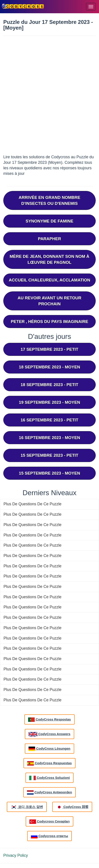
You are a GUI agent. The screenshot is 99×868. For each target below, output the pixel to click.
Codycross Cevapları (49, 822)
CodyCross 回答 (72, 807)
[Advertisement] (49, 97)
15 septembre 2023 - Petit (49, 455)
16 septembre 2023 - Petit (49, 420)
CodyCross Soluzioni (49, 778)
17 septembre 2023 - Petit (49, 349)
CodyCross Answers (49, 734)
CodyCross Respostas (49, 720)
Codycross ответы (49, 836)
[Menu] (91, 7)
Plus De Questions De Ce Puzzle (32, 504)
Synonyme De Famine (49, 221)
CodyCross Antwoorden (49, 793)
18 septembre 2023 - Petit (49, 385)
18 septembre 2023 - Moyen (49, 367)
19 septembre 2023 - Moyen (49, 402)
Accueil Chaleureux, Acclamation (49, 280)
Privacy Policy (16, 855)
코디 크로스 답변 (27, 807)
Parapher (49, 239)
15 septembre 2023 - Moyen (49, 473)
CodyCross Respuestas (49, 763)
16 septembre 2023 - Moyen (49, 438)
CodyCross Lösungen (49, 749)
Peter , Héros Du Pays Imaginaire (49, 322)
